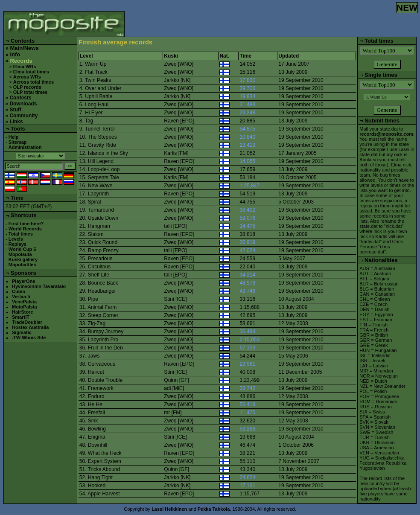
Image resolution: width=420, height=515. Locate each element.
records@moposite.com (386, 134)
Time (17, 198)
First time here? (26, 224)
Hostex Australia (30, 327)
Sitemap (18, 142)
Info (15, 54)
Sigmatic (22, 332)
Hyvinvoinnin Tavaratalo (39, 286)
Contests (20, 98)
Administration (25, 147)
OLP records (27, 87)
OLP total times (30, 92)
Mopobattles (22, 265)
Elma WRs (25, 67)
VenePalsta (24, 302)
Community (23, 116)
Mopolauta (20, 254)
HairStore (23, 312)
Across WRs (27, 77)
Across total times (34, 82)
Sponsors (23, 273)
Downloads (23, 104)
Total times (21, 234)
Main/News (24, 48)
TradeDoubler (27, 322)
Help (14, 137)
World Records (25, 229)
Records (21, 61)
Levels (16, 239)
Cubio (19, 291)
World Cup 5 (22, 249)
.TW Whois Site (29, 338)
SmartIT (21, 317)
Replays (17, 244)
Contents (23, 41)
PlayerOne (23, 281)
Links (16, 122)
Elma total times (31, 72)
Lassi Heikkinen (169, 509)
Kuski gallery (23, 259)
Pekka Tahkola (214, 509)
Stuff (15, 110)
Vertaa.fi (21, 297)
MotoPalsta (25, 307)
